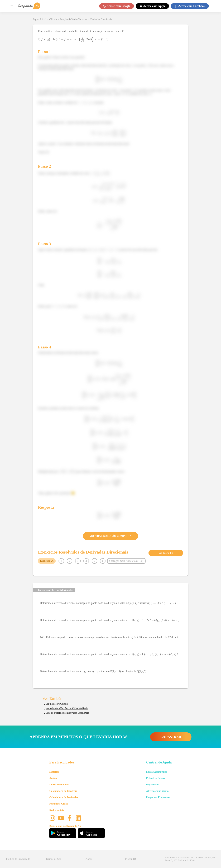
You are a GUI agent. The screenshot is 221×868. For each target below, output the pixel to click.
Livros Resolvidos (59, 785)
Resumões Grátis (59, 804)
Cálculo (53, 19)
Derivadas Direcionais (101, 19)
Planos (89, 859)
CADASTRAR (171, 737)
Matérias (54, 772)
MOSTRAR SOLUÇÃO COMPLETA (110, 536)
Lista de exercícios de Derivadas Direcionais (67, 713)
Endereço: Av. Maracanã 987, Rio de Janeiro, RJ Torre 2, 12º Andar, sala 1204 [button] (190, 859)
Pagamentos (153, 785)
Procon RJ (131, 859)
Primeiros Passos (155, 778)
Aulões (53, 778)
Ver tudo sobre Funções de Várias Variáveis (67, 708)
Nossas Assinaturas (157, 772)
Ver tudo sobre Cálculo (57, 704)
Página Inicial (39, 19)
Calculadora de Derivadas (64, 797)
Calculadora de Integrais (63, 791)
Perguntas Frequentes (158, 797)
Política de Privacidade (18, 859)
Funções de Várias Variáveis (74, 19)
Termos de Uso (54, 859)
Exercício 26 (47, 561)
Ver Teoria (166, 553)
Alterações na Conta (157, 791)
